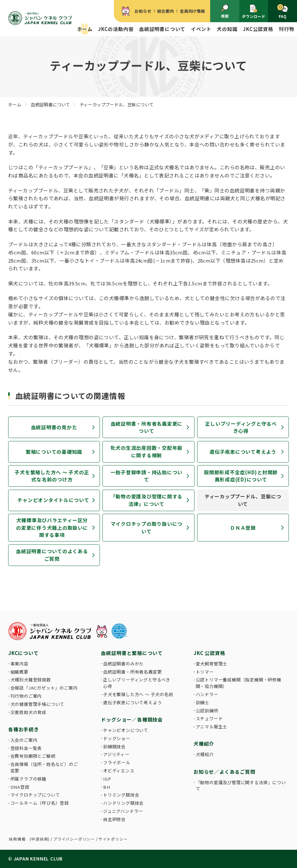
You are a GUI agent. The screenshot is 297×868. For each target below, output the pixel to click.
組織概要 (19, 672)
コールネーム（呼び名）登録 (40, 803)
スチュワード (209, 718)
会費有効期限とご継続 (33, 756)
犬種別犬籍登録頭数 (31, 680)
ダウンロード (254, 11)
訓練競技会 (114, 746)
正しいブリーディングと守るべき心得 (241, 427)
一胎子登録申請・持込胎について (147, 476)
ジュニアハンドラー (123, 811)
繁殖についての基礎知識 (54, 452)
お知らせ (143, 11)
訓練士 (203, 702)
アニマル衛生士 (212, 727)
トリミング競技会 (121, 795)
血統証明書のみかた (123, 664)
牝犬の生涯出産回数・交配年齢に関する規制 (147, 451)
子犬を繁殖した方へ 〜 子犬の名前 (138, 694)
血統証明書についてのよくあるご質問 (52, 555)
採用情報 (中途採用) (29, 839)
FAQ (282, 11)
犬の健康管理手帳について (38, 704)
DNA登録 (20, 787)
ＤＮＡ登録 (243, 528)
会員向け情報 (192, 11)
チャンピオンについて (126, 730)
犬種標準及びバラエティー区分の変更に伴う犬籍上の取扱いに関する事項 (52, 527)
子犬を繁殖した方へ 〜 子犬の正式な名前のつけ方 (52, 476)
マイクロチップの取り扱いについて (147, 527)
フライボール (117, 762)
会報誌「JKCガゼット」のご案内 (44, 688)
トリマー (205, 672)
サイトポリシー (113, 839)
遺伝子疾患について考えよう (243, 452)
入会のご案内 (24, 740)
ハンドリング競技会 (123, 803)
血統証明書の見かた (54, 427)
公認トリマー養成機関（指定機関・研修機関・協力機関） (239, 683)
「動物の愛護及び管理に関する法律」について (147, 500)
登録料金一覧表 (26, 748)
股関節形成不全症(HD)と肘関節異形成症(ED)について (241, 476)
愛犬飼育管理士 (212, 664)
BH (107, 787)
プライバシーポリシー (74, 839)
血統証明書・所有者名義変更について (147, 427)
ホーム (85, 29)
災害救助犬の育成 (28, 712)
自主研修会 (114, 819)
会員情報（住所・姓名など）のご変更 (44, 767)
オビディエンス (119, 771)
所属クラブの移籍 (28, 779)
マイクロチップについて (35, 795)
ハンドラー (207, 694)
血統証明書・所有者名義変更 (132, 672)
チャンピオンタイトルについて (53, 500)
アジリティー (116, 754)
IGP (107, 779)
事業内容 (19, 664)
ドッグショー (117, 738)
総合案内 (166, 11)
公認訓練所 (207, 711)
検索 (225, 11)
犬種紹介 (205, 754)
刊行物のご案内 (26, 696)
